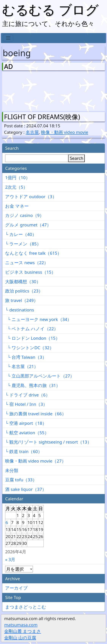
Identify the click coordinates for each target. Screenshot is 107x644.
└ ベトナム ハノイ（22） (32, 329)
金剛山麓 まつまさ (23, 631)
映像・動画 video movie (65, 132)
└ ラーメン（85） (23, 244)
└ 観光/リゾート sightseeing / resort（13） (48, 442)
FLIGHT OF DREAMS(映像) (42, 117)
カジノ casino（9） (25, 215)
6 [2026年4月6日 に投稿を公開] (7, 522)
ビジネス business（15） (30, 272)
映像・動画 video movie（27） (36, 461)
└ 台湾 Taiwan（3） (26, 357)
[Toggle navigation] (8, 38)
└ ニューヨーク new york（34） (38, 319)
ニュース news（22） (27, 263)
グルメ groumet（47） (28, 225)
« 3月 (10, 559)
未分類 (12, 470)
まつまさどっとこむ (26, 607)
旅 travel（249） (22, 300)
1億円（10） (18, 178)
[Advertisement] (24, 90)
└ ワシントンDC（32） (29, 348)
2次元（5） (16, 187)
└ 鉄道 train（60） (24, 451)
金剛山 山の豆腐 (20, 638)
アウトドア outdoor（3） (31, 197)
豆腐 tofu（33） (21, 480)
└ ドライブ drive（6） (28, 395)
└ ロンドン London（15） (32, 338)
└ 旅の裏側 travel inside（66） (36, 414)
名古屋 (32, 132)
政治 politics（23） (24, 291)
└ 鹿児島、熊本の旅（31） (33, 385)
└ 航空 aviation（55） (27, 433)
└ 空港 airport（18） (26, 423)
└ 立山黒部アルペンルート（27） (40, 376)
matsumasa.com (21, 625)
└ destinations (20, 310)
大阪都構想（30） (23, 282)
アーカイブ (16, 588)
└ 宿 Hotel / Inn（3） (26, 404)
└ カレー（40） (21, 234)
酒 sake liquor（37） (26, 489)
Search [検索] (76, 158)
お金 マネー (17, 206)
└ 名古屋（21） (22, 366)
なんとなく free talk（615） (33, 253)
